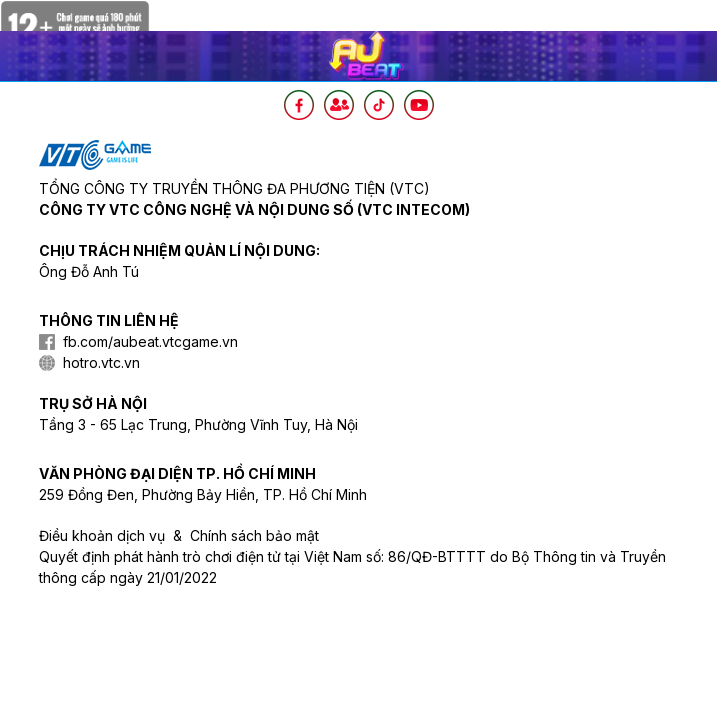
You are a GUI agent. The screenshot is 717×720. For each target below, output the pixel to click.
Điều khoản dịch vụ (102, 535)
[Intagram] (339, 105)
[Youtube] (419, 105)
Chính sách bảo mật (254, 535)
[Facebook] (299, 105)
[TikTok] (379, 105)
